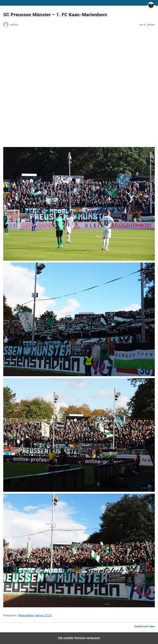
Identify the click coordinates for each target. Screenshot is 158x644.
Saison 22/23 (43, 615)
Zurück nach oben (144, 626)
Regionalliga (26, 615)
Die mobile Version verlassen (79, 638)
